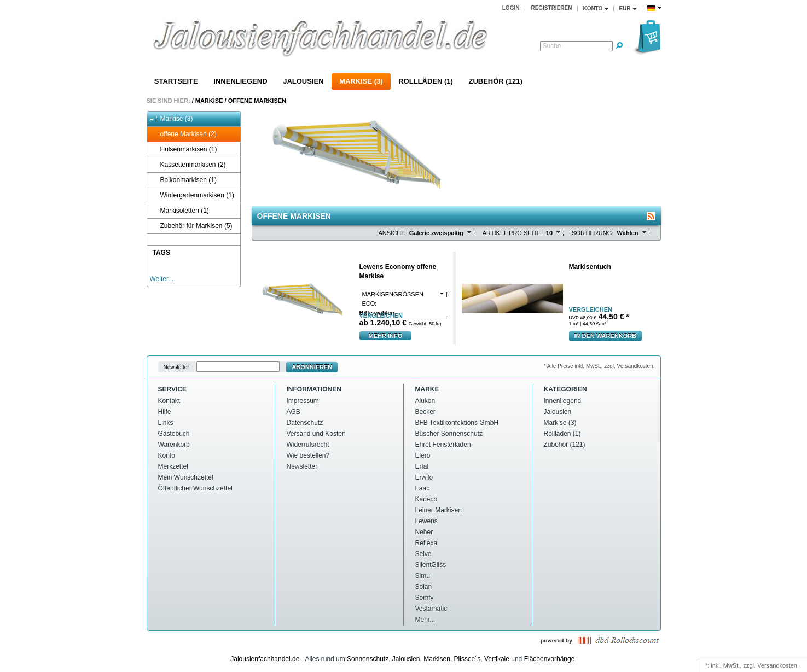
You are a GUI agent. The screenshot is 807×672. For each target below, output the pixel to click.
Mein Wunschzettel (186, 477)
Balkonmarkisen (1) (183, 180)
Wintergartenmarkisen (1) (192, 195)
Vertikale (497, 659)
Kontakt (169, 401)
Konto (167, 455)
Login (511, 8)
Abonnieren (312, 367)
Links (166, 423)
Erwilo (424, 477)
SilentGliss (431, 565)
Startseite (176, 81)
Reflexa (426, 543)
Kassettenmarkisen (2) (188, 165)
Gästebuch (174, 434)
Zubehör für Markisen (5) (191, 226)
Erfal (422, 466)
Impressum (303, 401)
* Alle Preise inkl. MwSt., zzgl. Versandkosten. (599, 366)
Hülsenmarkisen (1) (184, 150)
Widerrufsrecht (308, 445)
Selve (423, 554)
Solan (424, 587)
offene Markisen (257, 101)
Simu (423, 576)
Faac (423, 488)
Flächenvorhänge (550, 659)
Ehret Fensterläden (443, 445)
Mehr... (425, 620)
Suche (552, 46)
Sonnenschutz (368, 659)
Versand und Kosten (316, 434)
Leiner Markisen (439, 510)
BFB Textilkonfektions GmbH (457, 423)
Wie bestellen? (308, 455)
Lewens (426, 521)
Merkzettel (173, 466)
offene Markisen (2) (183, 134)
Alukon (425, 401)
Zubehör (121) (495, 81)
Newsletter (176, 367)
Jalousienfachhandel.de (265, 659)
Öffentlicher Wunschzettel (195, 488)
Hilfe (165, 412)
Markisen (437, 659)
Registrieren (551, 8)
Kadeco (426, 499)
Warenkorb (174, 445)
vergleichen (381, 316)
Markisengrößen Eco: (393, 299)
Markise (209, 101)
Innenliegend (240, 81)
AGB (294, 412)
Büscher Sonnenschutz (449, 434)
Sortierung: (593, 233)
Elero (423, 455)
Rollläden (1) (426, 81)
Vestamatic (431, 609)
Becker (425, 412)
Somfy (425, 598)
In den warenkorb (606, 336)
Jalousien (303, 81)
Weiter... (162, 279)
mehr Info (386, 336)
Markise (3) (361, 81)
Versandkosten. (778, 665)
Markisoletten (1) (179, 211)
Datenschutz (305, 423)
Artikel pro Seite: (513, 233)
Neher (424, 532)
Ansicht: (392, 233)
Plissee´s (468, 659)
